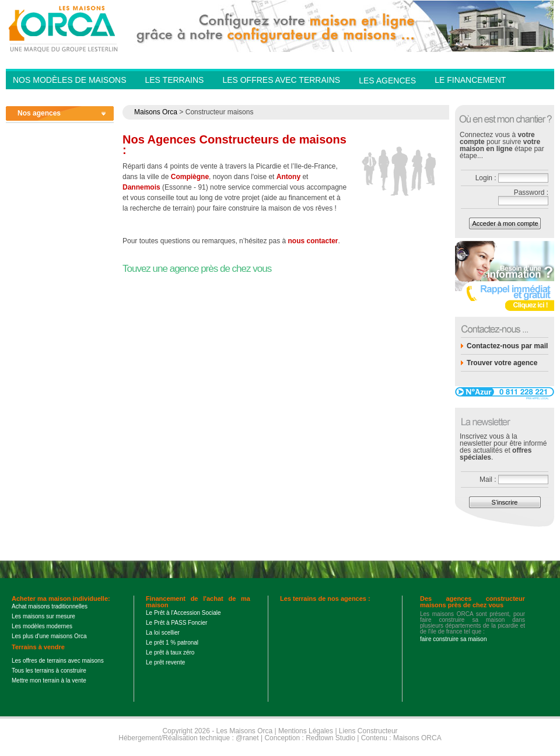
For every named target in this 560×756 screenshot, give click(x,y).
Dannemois (141, 187)
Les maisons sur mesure (43, 616)
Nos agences (39, 113)
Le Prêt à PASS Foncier (176, 623)
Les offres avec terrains (281, 80)
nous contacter (313, 241)
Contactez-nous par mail (507, 346)
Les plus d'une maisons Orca (49, 636)
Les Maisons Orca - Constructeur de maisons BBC (64, 28)
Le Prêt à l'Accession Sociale (183, 613)
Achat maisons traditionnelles (50, 606)
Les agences (387, 80)
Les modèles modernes (42, 626)
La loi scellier (163, 633)
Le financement (470, 80)
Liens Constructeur (368, 731)
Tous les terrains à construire (49, 671)
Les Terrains (174, 80)
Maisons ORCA (417, 738)
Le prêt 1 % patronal (172, 643)
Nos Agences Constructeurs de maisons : (235, 145)
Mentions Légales (306, 731)
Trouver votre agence (502, 363)
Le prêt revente (165, 662)
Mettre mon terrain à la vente (49, 680)
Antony (288, 177)
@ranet (247, 738)
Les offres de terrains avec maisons (58, 661)
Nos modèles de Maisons (69, 80)
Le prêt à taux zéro (170, 652)
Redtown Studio (330, 738)
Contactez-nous (473, 97)
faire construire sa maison (454, 639)
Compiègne (190, 177)
